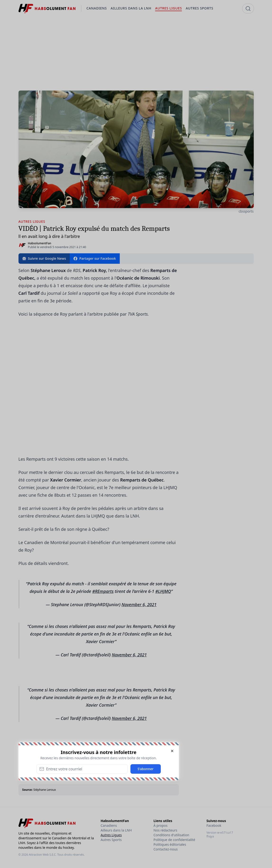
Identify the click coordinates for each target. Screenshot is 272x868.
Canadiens (109, 825)
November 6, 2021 (139, 604)
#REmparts (103, 591)
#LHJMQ (163, 591)
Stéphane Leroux (44, 790)
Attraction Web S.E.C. (43, 855)
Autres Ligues (111, 835)
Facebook (214, 825)
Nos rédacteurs (165, 830)
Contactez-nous (166, 849)
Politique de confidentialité (174, 840)
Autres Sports (111, 840)
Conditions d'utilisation (171, 835)
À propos (160, 825)
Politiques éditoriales (170, 844)
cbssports (246, 211)
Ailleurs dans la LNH (116, 830)
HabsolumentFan (40, 243)
